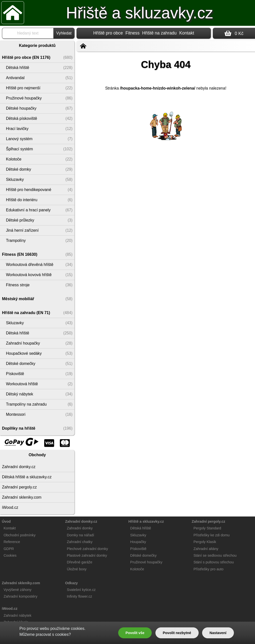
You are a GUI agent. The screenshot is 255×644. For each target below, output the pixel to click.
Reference (12, 542)
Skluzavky (138, 535)
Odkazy (71, 583)
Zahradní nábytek (17, 615)
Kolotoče (137, 569)
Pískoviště (138, 549)
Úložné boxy (77, 569)
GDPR (9, 549)
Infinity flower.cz (79, 596)
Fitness (132, 33)
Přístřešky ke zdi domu (212, 535)
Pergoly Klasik (205, 542)
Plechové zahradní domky (87, 549)
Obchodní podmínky (19, 535)
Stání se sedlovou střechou (215, 555)
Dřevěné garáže (79, 562)
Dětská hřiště (141, 528)
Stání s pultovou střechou (214, 562)
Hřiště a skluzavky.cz (140, 13)
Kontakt (187, 33)
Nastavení (218, 633)
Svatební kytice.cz (81, 590)
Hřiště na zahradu (160, 33)
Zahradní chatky (80, 542)
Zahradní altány (206, 549)
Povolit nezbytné (177, 633)
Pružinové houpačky (146, 562)
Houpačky (138, 542)
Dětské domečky (143, 555)
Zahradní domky (80, 528)
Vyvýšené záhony (17, 590)
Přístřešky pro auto (208, 569)
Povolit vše (135, 633)
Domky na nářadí (80, 535)
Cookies (10, 555)
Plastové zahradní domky (87, 555)
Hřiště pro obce (108, 33)
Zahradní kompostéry (20, 596)
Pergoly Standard (207, 528)
